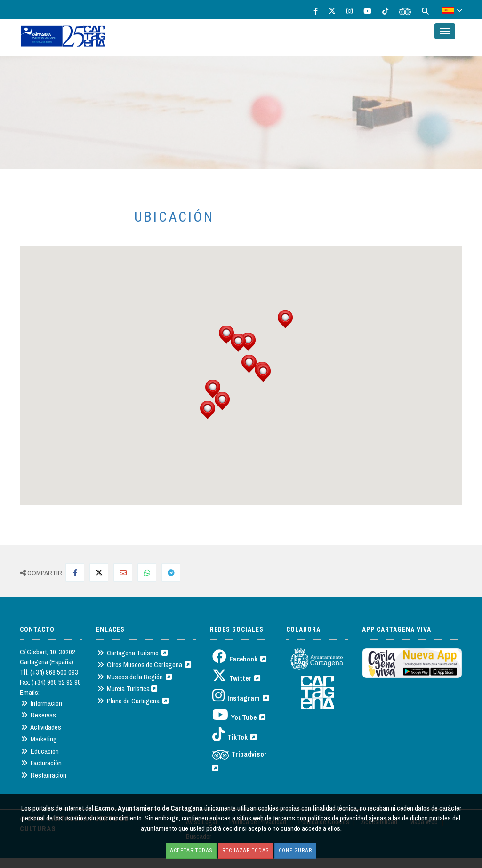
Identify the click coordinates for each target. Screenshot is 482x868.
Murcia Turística (127, 689)
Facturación (41, 763)
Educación (40, 751)
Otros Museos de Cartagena (144, 665)
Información (41, 703)
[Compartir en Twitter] (99, 573)
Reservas (38, 715)
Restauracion (44, 775)
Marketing (39, 739)
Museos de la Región (134, 677)
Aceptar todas (191, 850)
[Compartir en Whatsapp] (147, 573)
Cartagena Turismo (132, 653)
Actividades (41, 727)
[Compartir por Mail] (123, 573)
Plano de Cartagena (133, 701)
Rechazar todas (245, 850)
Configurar (295, 850)
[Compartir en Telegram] (171, 573)
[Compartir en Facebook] (75, 573)
